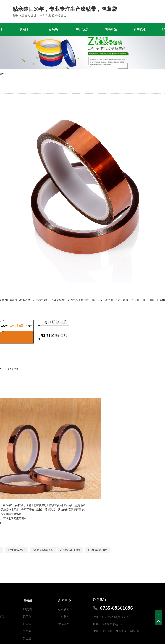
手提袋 (27, 631)
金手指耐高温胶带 (17, 550)
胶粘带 (24, 29)
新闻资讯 (140, 29)
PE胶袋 (27, 609)
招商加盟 (111, 29)
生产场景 (82, 29)
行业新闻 (64, 617)
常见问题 (64, 624)
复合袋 (27, 638)
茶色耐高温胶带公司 (97, 550)
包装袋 (53, 29)
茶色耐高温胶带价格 (43, 550)
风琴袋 (27, 617)
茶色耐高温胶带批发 (70, 550)
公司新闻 (64, 609)
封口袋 (27, 624)
